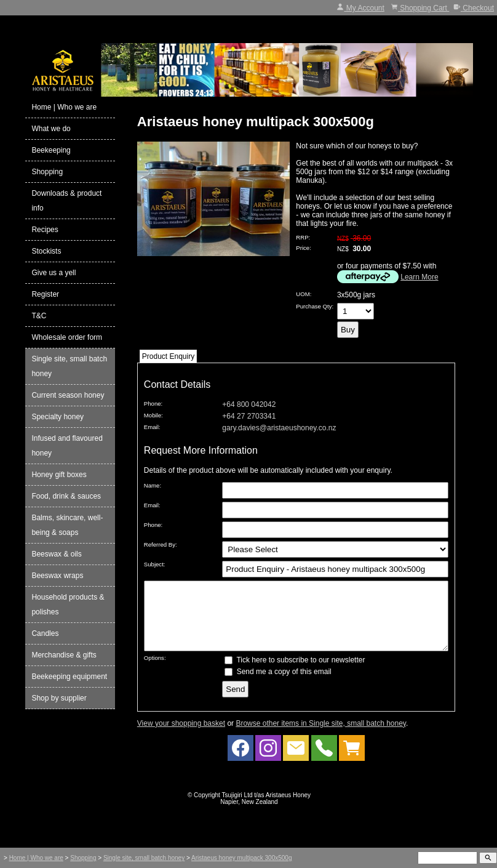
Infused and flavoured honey (67, 446)
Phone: (153, 404)
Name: (153, 485)
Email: (152, 427)
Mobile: (153, 415)
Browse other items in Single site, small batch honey (321, 736)
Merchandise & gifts (64, 655)
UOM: (304, 294)
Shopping (47, 172)
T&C (39, 316)
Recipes (45, 230)
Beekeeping (51, 150)
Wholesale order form (67, 337)
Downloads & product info (66, 201)
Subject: (155, 564)
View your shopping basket (181, 736)
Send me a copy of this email (278, 685)
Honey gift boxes (59, 475)
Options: (155, 671)
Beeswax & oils (56, 554)
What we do (51, 129)
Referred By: (161, 545)
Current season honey (68, 395)
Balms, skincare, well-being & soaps (67, 525)
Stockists (46, 251)
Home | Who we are (64, 107)
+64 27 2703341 (249, 416)
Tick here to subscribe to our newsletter (295, 673)
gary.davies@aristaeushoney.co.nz (279, 428)
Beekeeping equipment (69, 677)
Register (45, 294)
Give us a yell (54, 273)
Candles (45, 633)
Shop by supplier (59, 698)
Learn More (419, 277)
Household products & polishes (68, 605)
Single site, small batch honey (69, 366)
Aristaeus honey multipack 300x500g (241, 858)
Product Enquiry (168, 356)
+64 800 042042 (249, 404)
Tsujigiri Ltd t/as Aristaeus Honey (267, 808)
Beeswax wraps (57, 576)
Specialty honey (58, 417)
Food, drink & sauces (66, 496)
